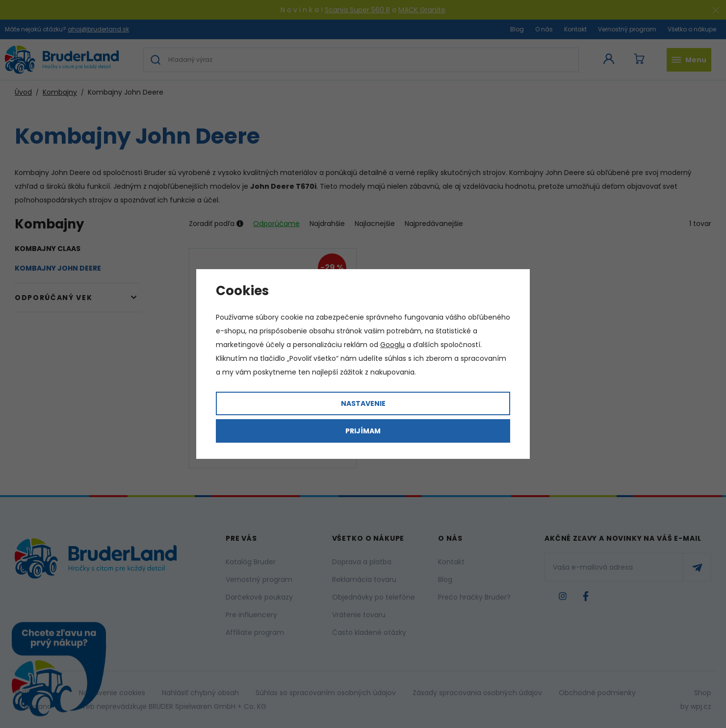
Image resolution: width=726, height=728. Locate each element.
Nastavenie (363, 403)
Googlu (392, 345)
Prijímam (363, 431)
